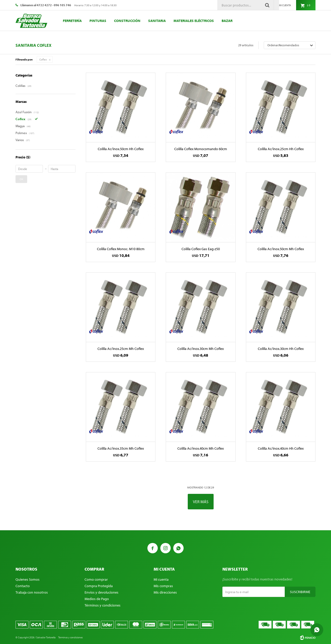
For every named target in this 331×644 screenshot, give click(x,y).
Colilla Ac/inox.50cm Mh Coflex (281, 249)
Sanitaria (157, 21)
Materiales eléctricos (194, 21)
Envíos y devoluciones (101, 592)
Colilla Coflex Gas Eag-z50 (201, 249)
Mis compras (163, 586)
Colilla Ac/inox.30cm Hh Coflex (281, 349)
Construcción (127, 21)
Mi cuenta (161, 579)
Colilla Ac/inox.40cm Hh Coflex (281, 448)
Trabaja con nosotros (32, 592)
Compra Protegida (99, 586)
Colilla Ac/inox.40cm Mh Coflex (201, 448)
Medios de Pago (97, 599)
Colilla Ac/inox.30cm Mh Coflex (201, 349)
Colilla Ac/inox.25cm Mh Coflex (121, 349)
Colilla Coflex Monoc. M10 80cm (121, 249)
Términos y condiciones (103, 605)
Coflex (43, 59)
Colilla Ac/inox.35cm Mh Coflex (121, 448)
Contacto (23, 586)
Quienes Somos (28, 579)
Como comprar (96, 579)
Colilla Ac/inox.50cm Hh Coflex (121, 149)
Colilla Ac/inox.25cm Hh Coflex (281, 149)
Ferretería (72, 21)
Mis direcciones (165, 592)
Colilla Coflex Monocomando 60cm (201, 149)
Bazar (227, 21)
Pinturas (98, 21)
